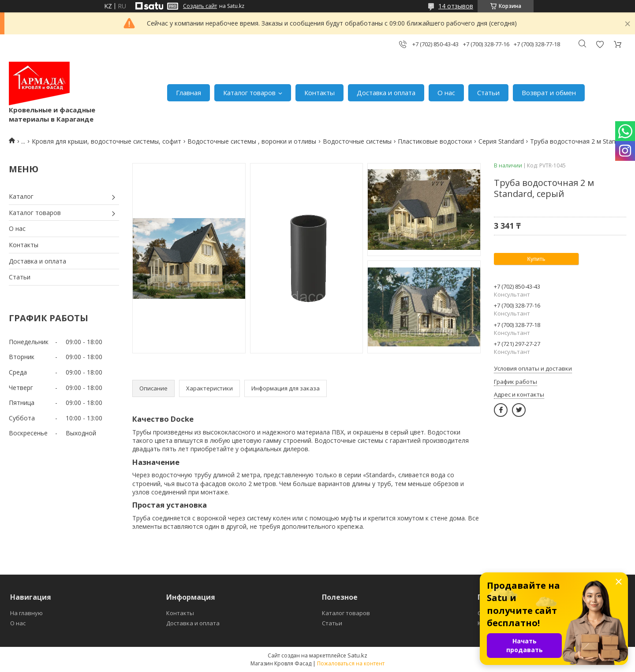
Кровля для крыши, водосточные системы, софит (106, 141)
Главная (189, 93)
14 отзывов (456, 6)
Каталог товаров (249, 93)
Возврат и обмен (549, 93)
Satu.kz (357, 655)
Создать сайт (200, 6)
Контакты (319, 93)
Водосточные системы (357, 141)
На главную (26, 613)
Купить (536, 259)
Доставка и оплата (386, 93)
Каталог (21, 196)
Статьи (488, 93)
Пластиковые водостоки (435, 141)
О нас (446, 93)
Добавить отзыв (600, 44)
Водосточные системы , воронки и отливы (252, 141)
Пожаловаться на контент (351, 663)
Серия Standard (501, 141)
